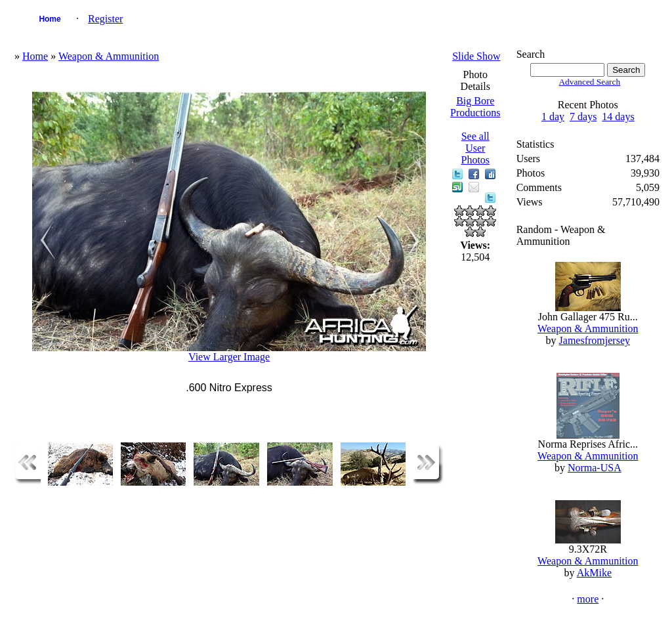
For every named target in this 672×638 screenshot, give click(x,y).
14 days (618, 117)
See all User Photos (475, 148)
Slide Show (476, 56)
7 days (583, 117)
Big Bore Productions (475, 107)
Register (105, 19)
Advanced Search (589, 82)
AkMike (594, 573)
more (588, 599)
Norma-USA (595, 468)
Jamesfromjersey (595, 340)
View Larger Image (229, 357)
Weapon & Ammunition (109, 56)
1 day (553, 117)
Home (50, 19)
